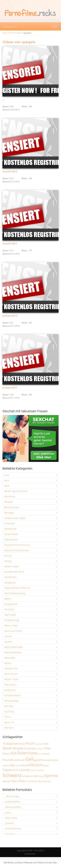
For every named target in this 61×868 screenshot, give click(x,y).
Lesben (8, 642)
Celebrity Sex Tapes (15, 518)
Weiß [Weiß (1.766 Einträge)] (40, 781)
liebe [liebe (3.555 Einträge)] (12, 765)
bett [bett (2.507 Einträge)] (46, 744)
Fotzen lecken (12, 566)
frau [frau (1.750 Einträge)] (40, 754)
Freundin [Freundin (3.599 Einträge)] (8, 760)
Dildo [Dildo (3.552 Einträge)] (47, 748)
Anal (7, 475)
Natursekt (10, 658)
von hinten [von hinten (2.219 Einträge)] (32, 781)
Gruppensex (11, 604)
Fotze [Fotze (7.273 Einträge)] (33, 753)
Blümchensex (12, 507)
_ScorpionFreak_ (13, 829)
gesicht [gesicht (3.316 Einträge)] (39, 760)
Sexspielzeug (11, 701)
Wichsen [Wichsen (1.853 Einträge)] (47, 781)
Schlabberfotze (12, 695)
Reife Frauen (11, 674)
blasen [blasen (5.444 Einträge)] (7, 748)
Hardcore (9, 609)
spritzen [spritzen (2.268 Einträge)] (6, 781)
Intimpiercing (12, 620)
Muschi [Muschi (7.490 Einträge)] (37, 765)
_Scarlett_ (9, 823)
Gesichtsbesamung (15, 593)
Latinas (8, 636)
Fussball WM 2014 (14, 572)
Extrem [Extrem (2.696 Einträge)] (6, 753)
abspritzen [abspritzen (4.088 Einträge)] (13, 743)
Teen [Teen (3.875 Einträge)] (14, 781)
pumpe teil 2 (10, 316)
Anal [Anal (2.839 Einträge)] (22, 744)
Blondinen (10, 497)
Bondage (9, 513)
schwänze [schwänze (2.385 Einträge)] (28, 776)
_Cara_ (8, 812)
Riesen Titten (11, 679)
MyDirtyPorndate (13, 647)
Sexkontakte (30, 854)
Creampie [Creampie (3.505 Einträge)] (30, 748)
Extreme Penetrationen (17, 550)
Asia (7, 480)
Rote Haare (10, 685)
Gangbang (10, 582)
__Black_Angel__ (13, 796)
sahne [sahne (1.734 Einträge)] (33, 770)
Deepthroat (10, 529)
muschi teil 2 (10, 172)
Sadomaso (10, 690)
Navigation (10, 26)
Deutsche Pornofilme (12, 33)
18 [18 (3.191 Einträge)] (4, 744)
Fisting (8, 561)
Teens (7, 717)
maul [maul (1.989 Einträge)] (18, 766)
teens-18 (9, 722)
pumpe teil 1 (10, 388)
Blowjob (9, 502)
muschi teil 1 (10, 244)
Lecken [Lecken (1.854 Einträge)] (6, 766)
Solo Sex (9, 706)
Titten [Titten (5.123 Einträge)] (22, 781)
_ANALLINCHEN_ (13, 807)
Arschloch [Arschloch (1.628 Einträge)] (39, 744)
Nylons (8, 663)
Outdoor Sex (11, 668)
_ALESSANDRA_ (12, 802)
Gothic (8, 599)
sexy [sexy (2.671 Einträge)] (41, 776)
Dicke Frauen (11, 534)
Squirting (9, 711)
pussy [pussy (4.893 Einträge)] (25, 770)
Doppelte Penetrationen (17, 545)
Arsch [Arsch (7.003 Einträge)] (30, 743)
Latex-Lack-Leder (13, 631)
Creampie (10, 523)
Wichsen (9, 728)
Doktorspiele (11, 540)
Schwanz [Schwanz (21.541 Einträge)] (12, 775)
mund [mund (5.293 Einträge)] (26, 765)
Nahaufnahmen (13, 652)
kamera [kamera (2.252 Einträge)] (47, 760)
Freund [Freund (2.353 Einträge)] (46, 754)
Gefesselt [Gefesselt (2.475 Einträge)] (20, 760)
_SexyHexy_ (10, 834)
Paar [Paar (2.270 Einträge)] (18, 770)
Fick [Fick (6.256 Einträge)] (14, 753)
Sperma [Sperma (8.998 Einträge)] (51, 776)
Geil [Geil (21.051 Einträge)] (29, 759)
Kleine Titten (11, 625)
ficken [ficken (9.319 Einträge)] (23, 753)
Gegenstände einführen (17, 588)
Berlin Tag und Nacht (16, 491)
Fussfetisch (10, 577)
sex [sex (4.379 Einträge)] (36, 776)
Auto (7, 486)
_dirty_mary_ (11, 818)
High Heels (10, 615)
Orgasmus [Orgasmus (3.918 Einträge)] (9, 770)
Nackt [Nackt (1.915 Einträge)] (46, 765)
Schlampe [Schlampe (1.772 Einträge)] (40, 770)
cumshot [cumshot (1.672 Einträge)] (40, 749)
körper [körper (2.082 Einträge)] (55, 760)
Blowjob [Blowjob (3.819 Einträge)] (18, 748)
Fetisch (8, 556)
